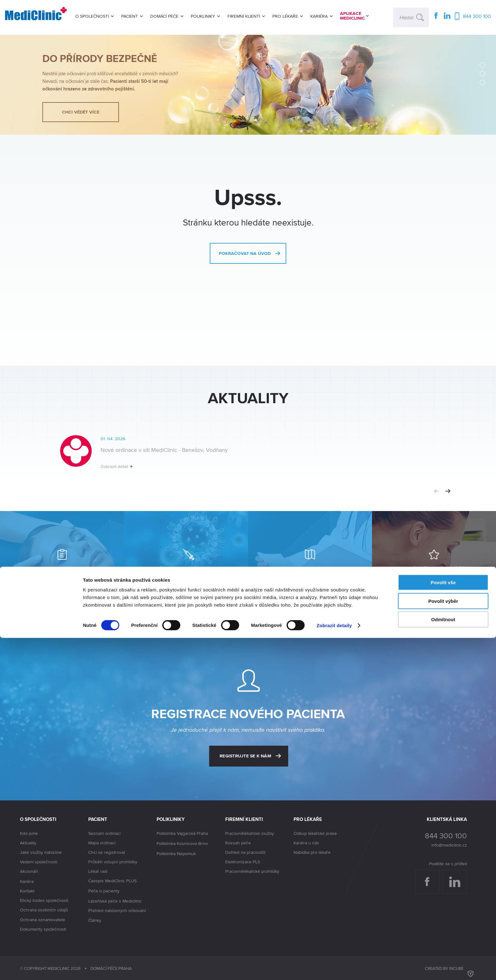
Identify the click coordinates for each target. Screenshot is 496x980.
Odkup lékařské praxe (315, 833)
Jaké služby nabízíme (41, 852)
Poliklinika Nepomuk (176, 854)
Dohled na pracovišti (245, 852)
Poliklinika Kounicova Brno (182, 844)
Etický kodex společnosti (44, 900)
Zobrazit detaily (334, 968)
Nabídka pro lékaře (312, 852)
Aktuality (28, 843)
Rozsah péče (238, 843)
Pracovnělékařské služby (250, 833)
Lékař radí (98, 871)
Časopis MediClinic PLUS (112, 881)
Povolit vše (443, 925)
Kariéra (27, 881)
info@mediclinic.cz (449, 845)
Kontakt (27, 891)
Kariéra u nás (306, 843)
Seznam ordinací (104, 833)
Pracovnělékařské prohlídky (252, 871)
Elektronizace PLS (243, 862)
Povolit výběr (443, 943)
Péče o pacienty (104, 891)
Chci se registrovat (107, 852)
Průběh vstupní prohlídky (113, 862)
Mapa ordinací (102, 843)
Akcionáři (29, 872)
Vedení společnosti (39, 862)
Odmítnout (443, 962)
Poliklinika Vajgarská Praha (182, 834)
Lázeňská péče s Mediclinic (115, 901)
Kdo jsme (29, 833)
